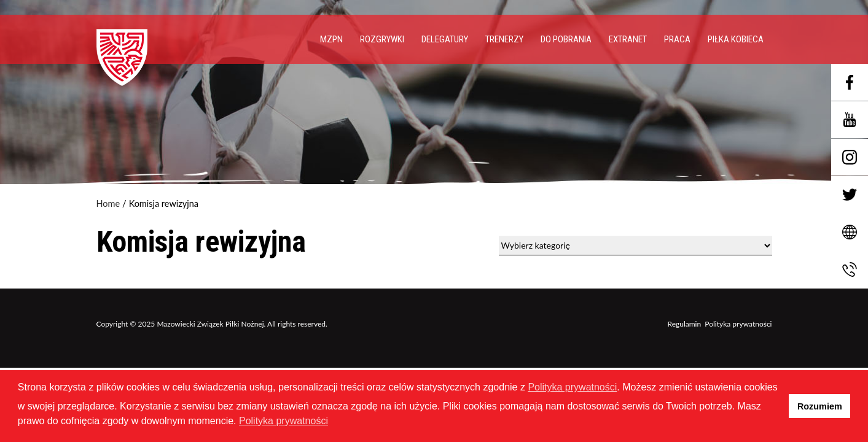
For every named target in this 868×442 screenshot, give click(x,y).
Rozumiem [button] (820, 406)
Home (108, 204)
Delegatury (445, 39)
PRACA (677, 39)
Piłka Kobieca (736, 39)
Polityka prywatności (738, 324)
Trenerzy (504, 39)
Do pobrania (566, 39)
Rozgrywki (382, 39)
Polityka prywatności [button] (283, 421)
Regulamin (685, 324)
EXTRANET (628, 39)
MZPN (331, 39)
